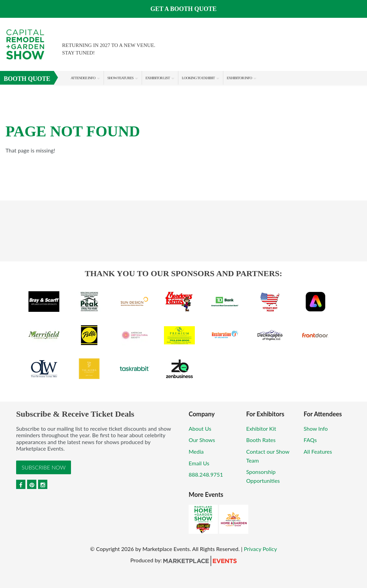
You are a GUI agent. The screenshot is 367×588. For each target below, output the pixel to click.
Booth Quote (27, 79)
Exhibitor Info (239, 78)
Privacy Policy (261, 549)
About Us (200, 428)
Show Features (120, 78)
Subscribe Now (44, 467)
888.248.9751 (206, 474)
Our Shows (202, 440)
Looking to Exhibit (198, 78)
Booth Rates (261, 440)
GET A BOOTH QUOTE (183, 9)
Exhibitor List (158, 78)
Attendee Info (83, 78)
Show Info (316, 428)
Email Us (199, 463)
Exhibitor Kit (261, 428)
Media (196, 451)
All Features (318, 451)
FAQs (310, 440)
